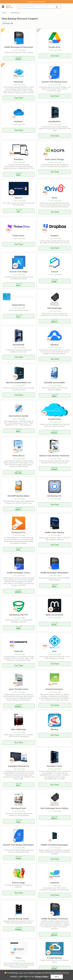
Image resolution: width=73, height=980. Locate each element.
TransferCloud (54, 419)
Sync (54, 651)
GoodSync (19, 159)
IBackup (54, 729)
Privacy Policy (42, 976)
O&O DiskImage (54, 308)
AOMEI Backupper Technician (54, 919)
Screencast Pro (18, 532)
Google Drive (54, 47)
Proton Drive (18, 236)
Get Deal (55, 56)
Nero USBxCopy (18, 729)
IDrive (54, 198)
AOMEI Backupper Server (18, 573)
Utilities (4, 13)
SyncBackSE (19, 345)
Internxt (18, 198)
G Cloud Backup (54, 958)
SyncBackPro (54, 122)
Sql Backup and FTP (18, 615)
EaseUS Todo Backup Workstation (18, 845)
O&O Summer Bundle (18, 416)
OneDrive (19, 122)
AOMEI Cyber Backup (54, 532)
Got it (57, 977)
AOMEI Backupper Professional (19, 47)
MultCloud (18, 82)
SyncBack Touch (54, 766)
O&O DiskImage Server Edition (54, 808)
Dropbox (54, 236)
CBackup (54, 345)
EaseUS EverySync (54, 689)
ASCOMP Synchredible (54, 383)
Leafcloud (54, 883)
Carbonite (18, 651)
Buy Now (19, 742)
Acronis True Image (19, 272)
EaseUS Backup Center (18, 919)
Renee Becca (19, 456)
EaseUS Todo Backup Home (54, 82)
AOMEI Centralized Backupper (54, 845)
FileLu (18, 958)
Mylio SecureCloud (54, 615)
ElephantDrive (18, 305)
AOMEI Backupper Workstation (54, 573)
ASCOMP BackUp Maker (19, 496)
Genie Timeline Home (19, 689)
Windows (7, 23)
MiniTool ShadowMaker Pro (18, 383)
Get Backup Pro (54, 496)
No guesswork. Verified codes (37, 2)
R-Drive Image (18, 883)
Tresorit (54, 272)
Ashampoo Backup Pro (18, 766)
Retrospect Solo (18, 808)
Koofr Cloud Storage (55, 159)
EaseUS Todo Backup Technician (54, 456)
